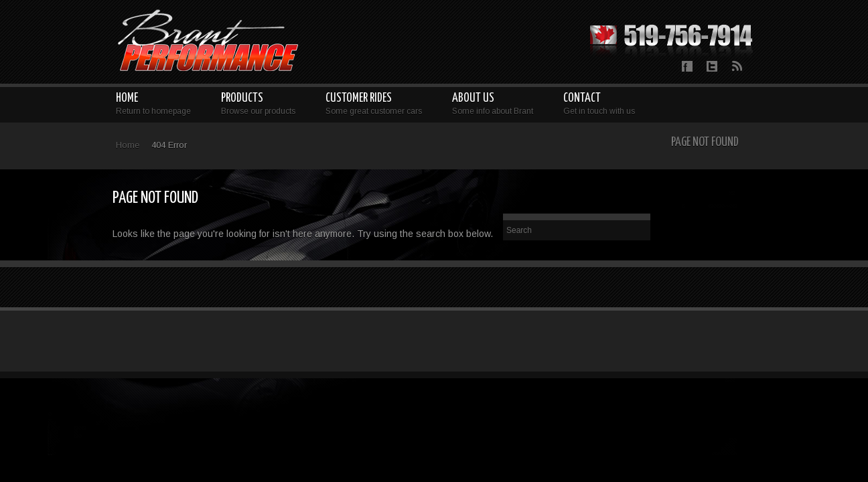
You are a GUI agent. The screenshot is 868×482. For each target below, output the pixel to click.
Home (128, 145)
